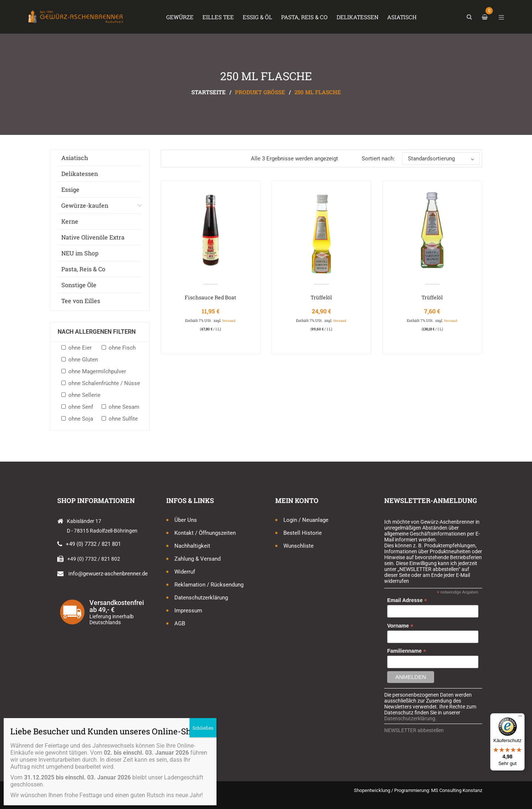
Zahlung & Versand (197, 559)
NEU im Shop (80, 253)
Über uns (186, 520)
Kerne (70, 221)
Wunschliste (299, 546)
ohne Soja (81, 419)
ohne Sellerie (84, 395)
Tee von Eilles (81, 301)
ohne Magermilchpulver (97, 371)
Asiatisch (75, 158)
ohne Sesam (124, 407)
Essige (70, 189)
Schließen (203, 728)
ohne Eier (80, 348)
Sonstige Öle (79, 285)
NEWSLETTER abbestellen (414, 730)
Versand (229, 321)
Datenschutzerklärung (201, 598)
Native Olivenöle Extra (93, 237)
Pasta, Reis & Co (83, 269)
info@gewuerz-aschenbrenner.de (108, 574)
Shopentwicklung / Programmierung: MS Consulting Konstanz (418, 790)
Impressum (188, 611)
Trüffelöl (321, 297)
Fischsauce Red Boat (210, 297)
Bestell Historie (303, 533)
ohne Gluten (83, 360)
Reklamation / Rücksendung (209, 585)
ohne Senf (81, 407)
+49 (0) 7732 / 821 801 (93, 544)
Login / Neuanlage (306, 520)
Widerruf (185, 572)
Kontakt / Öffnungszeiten (205, 533)
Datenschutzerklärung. (410, 718)
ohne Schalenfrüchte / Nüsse (104, 383)
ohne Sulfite (123, 419)
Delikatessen (80, 174)
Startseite (209, 92)
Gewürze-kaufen (85, 205)
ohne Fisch (122, 348)
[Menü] (520, 718)
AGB (180, 623)
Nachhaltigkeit (192, 546)
